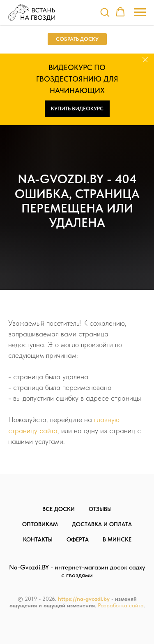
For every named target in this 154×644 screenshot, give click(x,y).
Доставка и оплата (102, 524)
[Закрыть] (145, 59)
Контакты (38, 539)
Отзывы (100, 509)
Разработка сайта (121, 605)
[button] (105, 12)
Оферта (78, 539)
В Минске (117, 539)
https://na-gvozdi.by (84, 599)
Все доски (59, 509)
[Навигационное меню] (140, 12)
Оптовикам (40, 524)
